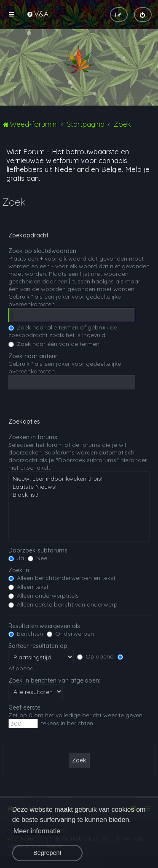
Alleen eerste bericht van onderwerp (63, 604)
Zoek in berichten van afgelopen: (54, 680)
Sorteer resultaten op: (39, 646)
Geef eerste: (25, 707)
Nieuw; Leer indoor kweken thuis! (79, 479)
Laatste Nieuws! (79, 487)
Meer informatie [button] (37, 831)
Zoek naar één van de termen (54, 344)
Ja (16, 558)
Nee (37, 558)
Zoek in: (19, 570)
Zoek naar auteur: (33, 356)
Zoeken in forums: (33, 437)
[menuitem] (37, 14)
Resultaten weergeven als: (45, 626)
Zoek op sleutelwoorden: (43, 251)
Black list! (79, 495)
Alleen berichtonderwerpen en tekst (62, 578)
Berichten (26, 634)
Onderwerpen (70, 634)
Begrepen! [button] (47, 853)
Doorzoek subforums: (39, 550)
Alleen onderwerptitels (44, 596)
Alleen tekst (28, 587)
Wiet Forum (25, 151)
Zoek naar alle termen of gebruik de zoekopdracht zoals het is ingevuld (63, 331)
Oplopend (95, 656)
